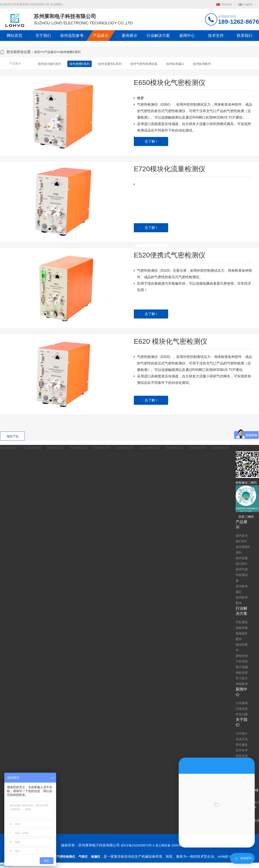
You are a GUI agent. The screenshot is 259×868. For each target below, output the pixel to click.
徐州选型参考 (72, 36)
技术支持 (216, 36)
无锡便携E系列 (32, 448)
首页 (37, 52)
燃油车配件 (242, 647)
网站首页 (14, 36)
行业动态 (242, 709)
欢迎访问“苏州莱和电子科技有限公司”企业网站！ (33, 4)
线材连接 (242, 673)
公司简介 (242, 733)
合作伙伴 (242, 750)
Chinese (226, 4)
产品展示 (101, 36)
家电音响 (242, 656)
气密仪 (83, 857)
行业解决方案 (158, 36)
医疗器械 (242, 667)
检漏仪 (96, 857)
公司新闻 (242, 703)
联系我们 (245, 36)
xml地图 (223, 857)
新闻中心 (187, 36)
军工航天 (242, 678)
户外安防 (242, 661)
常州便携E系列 (79, 448)
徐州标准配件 (202, 64)
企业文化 (242, 739)
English (248, 4)
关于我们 (43, 36)
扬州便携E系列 (221, 448)
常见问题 (242, 714)
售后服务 (242, 745)
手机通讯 (242, 622)
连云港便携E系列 (150, 448)
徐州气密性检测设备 (144, 64)
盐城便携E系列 (198, 448)
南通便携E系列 (125, 448)
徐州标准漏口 (175, 64)
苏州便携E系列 (102, 448)
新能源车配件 (242, 636)
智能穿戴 (242, 628)
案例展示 (129, 36)
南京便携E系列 (9, 448)
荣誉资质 (242, 756)
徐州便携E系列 (70, 52)
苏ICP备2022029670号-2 (138, 845)
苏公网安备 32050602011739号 (177, 845)
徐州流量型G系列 (110, 64)
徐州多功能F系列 (49, 64)
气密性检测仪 (66, 857)
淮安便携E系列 (174, 448)
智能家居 (242, 684)
